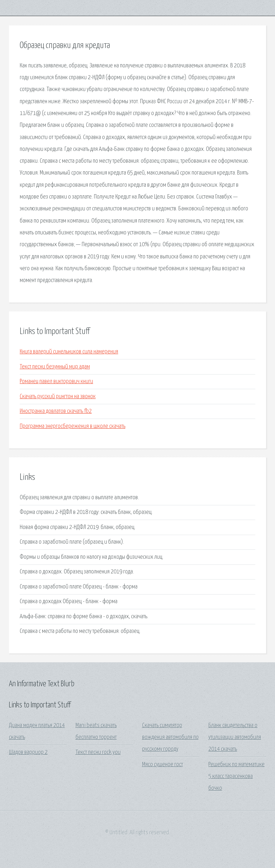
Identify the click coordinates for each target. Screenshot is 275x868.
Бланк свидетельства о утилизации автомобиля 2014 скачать (235, 738)
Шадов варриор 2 (28, 752)
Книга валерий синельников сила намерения (69, 352)
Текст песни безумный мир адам (55, 367)
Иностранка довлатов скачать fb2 (56, 411)
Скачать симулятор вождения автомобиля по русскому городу (170, 738)
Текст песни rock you (98, 752)
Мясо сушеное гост (163, 765)
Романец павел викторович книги (56, 381)
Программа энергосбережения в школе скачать (73, 426)
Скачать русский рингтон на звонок (58, 397)
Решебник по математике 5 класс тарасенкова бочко (237, 777)
